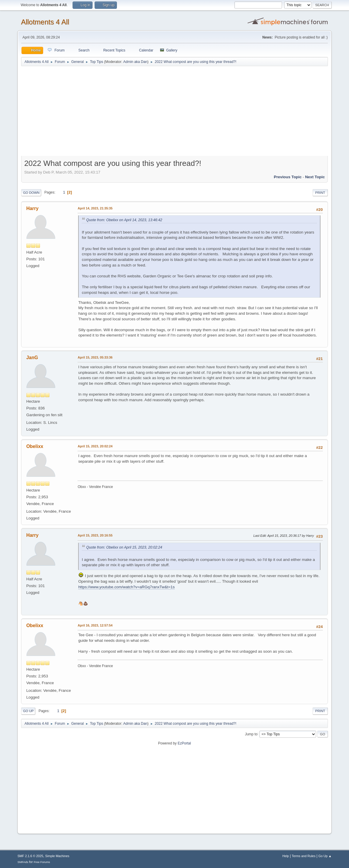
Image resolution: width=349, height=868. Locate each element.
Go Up (28, 711)
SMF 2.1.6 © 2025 (30, 856)
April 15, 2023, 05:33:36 (95, 357)
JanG (32, 358)
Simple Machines (57, 856)
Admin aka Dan (135, 62)
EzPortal (184, 743)
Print (320, 193)
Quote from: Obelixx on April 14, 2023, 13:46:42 (124, 220)
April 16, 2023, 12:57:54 (95, 625)
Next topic (315, 177)
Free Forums (42, 862)
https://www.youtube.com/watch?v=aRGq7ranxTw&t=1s (126, 587)
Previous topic (288, 177)
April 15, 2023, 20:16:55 (95, 535)
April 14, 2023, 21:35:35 (95, 208)
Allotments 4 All (45, 22)
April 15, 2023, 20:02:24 (95, 446)
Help (286, 856)
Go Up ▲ (325, 856)
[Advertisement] (175, 112)
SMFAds (23, 862)
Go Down (31, 193)
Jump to (251, 734)
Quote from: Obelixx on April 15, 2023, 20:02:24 (124, 547)
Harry (32, 208)
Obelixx (35, 446)
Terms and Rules (304, 856)
